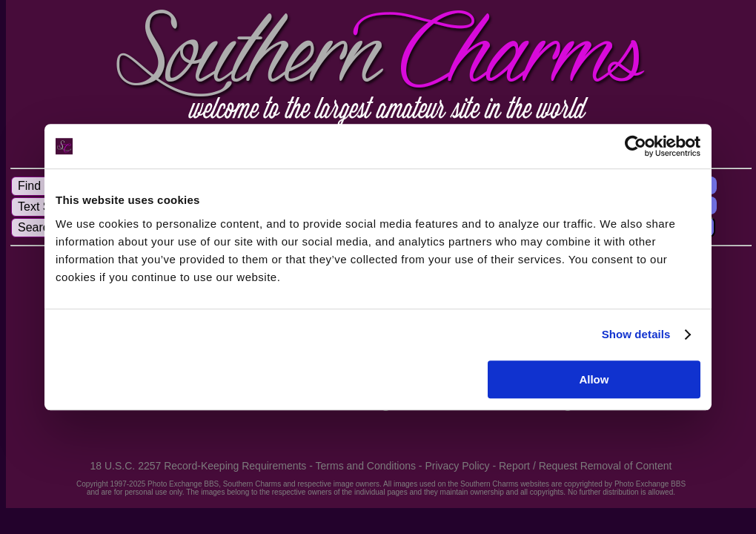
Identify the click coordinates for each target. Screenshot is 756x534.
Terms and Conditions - (371, 466)
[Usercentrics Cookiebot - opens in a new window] (636, 146)
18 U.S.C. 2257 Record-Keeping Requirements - (203, 466)
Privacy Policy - (462, 466)
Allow (594, 379)
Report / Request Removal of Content (585, 466)
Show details (636, 334)
